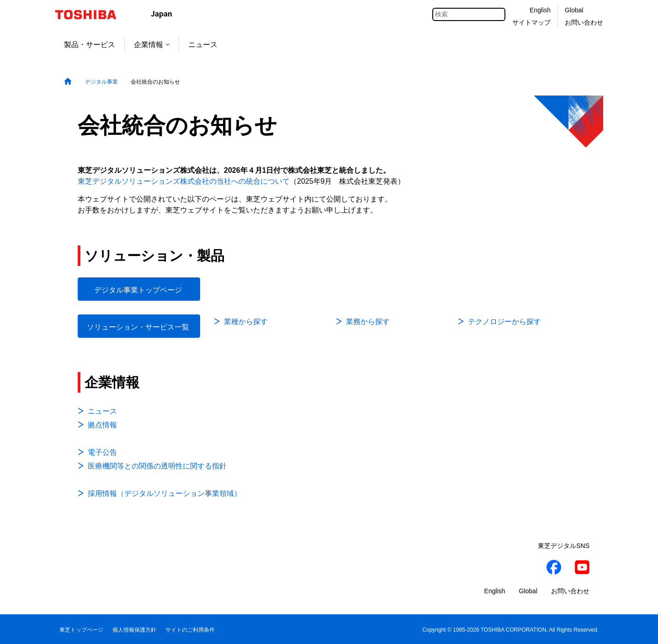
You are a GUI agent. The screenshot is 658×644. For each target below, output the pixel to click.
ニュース (203, 45)
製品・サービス (90, 45)
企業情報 (152, 45)
